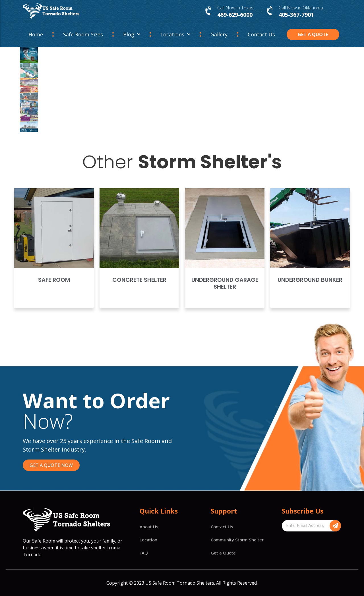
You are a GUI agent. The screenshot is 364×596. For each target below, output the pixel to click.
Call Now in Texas (235, 8)
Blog (132, 35)
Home (36, 34)
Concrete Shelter (139, 280)
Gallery (219, 34)
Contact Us (261, 34)
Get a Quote (223, 553)
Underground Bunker (310, 280)
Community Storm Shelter (237, 540)
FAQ (144, 553)
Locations (175, 35)
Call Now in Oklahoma (301, 8)
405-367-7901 (296, 15)
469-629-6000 (235, 15)
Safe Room (54, 280)
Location (148, 540)
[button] (313, 34)
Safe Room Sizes (83, 34)
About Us (149, 527)
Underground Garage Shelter (225, 283)
